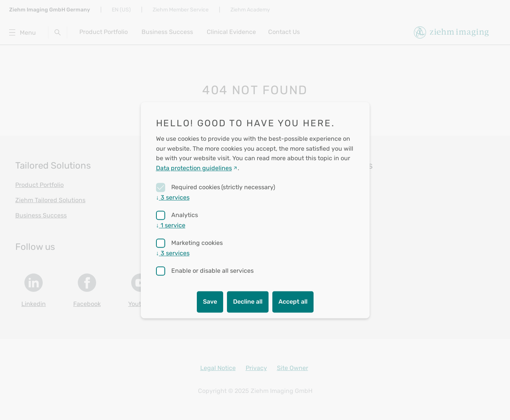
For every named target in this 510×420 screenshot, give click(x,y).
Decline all (248, 302)
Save (210, 302)
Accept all (293, 302)
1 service (171, 225)
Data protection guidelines (194, 168)
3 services (173, 197)
